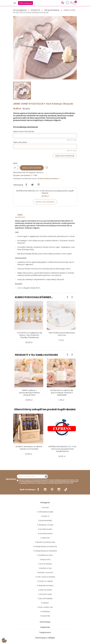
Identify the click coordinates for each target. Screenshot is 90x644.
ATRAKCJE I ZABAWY (46, 581)
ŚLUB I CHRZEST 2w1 (46, 607)
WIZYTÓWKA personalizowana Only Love (62, 334)
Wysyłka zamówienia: (22, 175)
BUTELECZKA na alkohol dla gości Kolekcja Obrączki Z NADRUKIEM (62, 393)
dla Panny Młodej (46, 529)
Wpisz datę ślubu (20, 142)
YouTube (45, 489)
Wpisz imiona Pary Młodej (24, 131)
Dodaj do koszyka (32, 168)
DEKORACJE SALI (46, 568)
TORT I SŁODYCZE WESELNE (46, 577)
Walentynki (46, 616)
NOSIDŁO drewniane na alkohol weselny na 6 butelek (29, 448)
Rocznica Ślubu (46, 594)
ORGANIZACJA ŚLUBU (46, 525)
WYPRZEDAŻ (46, 612)
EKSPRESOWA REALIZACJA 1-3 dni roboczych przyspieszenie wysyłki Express (45, 192)
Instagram (59, 489)
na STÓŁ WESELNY (46, 564)
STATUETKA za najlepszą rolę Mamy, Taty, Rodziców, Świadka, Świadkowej (29, 335)
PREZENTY (46, 603)
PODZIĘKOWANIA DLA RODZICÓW (46, 547)
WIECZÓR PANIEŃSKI (46, 599)
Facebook (38, 489)
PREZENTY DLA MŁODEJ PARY (46, 542)
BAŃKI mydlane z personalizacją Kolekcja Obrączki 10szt (29, 393)
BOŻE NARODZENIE (46, 521)
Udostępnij (26, 185)
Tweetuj (32, 185)
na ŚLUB (46, 508)
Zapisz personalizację (65, 156)
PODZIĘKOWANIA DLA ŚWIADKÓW (46, 551)
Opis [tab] (20, 215)
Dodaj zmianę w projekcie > (49, 179)
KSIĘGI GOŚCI (46, 560)
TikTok (66, 489)
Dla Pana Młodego (46, 534)
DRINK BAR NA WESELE (46, 586)
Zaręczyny (46, 538)
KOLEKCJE (46, 516)
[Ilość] (16, 168)
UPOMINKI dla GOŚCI (46, 555)
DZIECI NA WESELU (46, 590)
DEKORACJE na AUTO (46, 573)
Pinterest (39, 185)
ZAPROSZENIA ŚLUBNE (46, 512)
